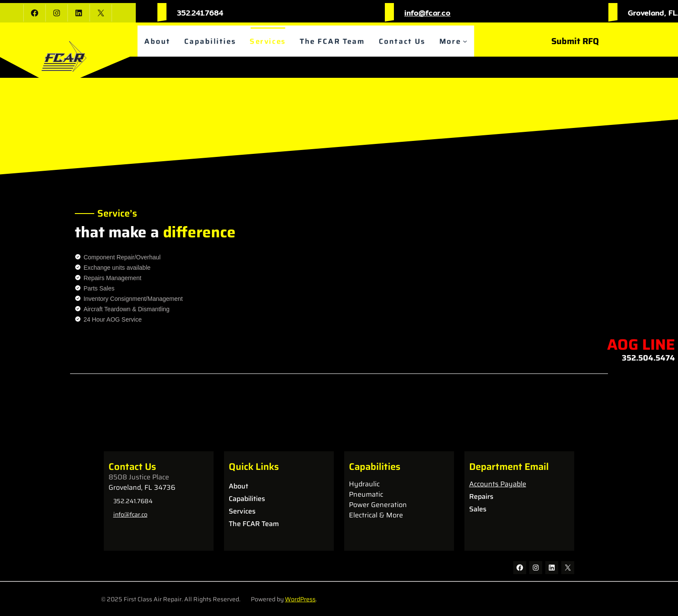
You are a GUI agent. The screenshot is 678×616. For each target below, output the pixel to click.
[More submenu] (470, 41)
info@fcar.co (427, 13)
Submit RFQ (575, 41)
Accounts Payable (498, 484)
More (454, 41)
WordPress (300, 599)
